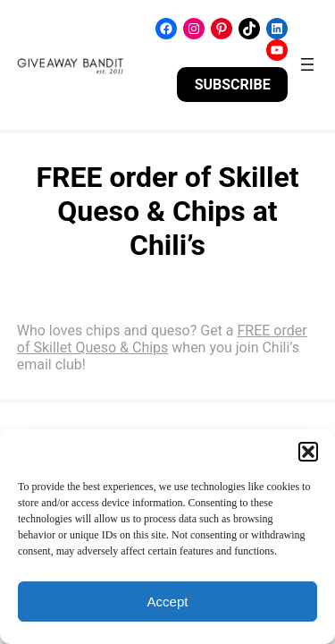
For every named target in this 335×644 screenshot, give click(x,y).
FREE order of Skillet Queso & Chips (162, 339)
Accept (168, 602)
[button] (308, 452)
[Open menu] (307, 64)
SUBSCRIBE (233, 85)
